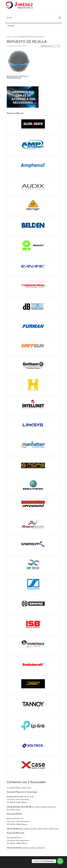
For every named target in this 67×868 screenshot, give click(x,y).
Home (9, 37)
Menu (11, 26)
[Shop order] (50, 46)
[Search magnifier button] (60, 18)
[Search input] (32, 18)
